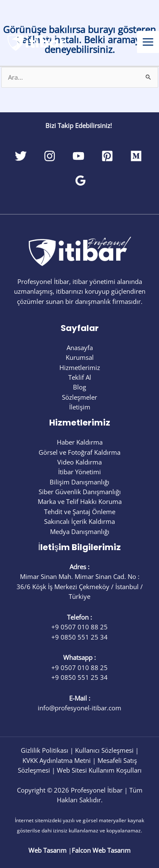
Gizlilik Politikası (45, 750)
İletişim (80, 407)
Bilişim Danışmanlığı (79, 482)
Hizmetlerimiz (80, 367)
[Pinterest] (107, 156)
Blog (79, 387)
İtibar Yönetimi (79, 472)
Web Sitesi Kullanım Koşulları (99, 770)
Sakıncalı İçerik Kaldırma (79, 521)
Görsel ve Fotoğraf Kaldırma (79, 452)
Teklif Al (80, 377)
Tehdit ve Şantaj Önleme (80, 512)
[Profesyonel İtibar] (38, 41)
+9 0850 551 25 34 (79, 637)
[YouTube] (78, 156)
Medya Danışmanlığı (80, 531)
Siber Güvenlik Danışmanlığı (80, 492)
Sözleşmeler (79, 397)
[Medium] (136, 156)
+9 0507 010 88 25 (79, 627)
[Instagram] (50, 156)
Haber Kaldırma (80, 442)
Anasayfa (80, 348)
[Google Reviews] (81, 181)
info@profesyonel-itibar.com (79, 708)
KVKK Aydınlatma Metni (57, 760)
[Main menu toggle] (148, 42)
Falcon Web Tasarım (101, 850)
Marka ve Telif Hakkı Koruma (80, 501)
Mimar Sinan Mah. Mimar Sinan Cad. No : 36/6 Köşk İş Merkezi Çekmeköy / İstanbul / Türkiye (80, 586)
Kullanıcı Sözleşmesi (104, 750)
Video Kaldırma (79, 462)
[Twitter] (21, 156)
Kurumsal (80, 357)
